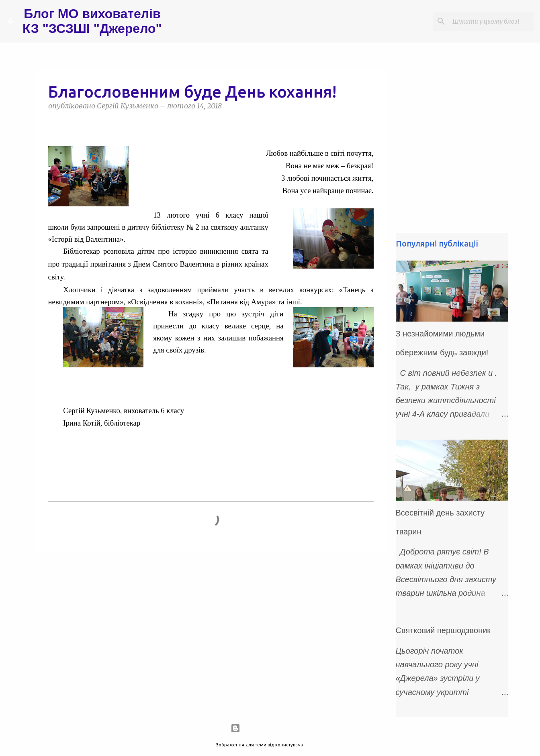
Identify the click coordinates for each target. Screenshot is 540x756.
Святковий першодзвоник (443, 630)
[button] (53, 124)
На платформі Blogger (270, 728)
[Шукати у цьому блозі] (491, 21)
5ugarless (314, 745)
